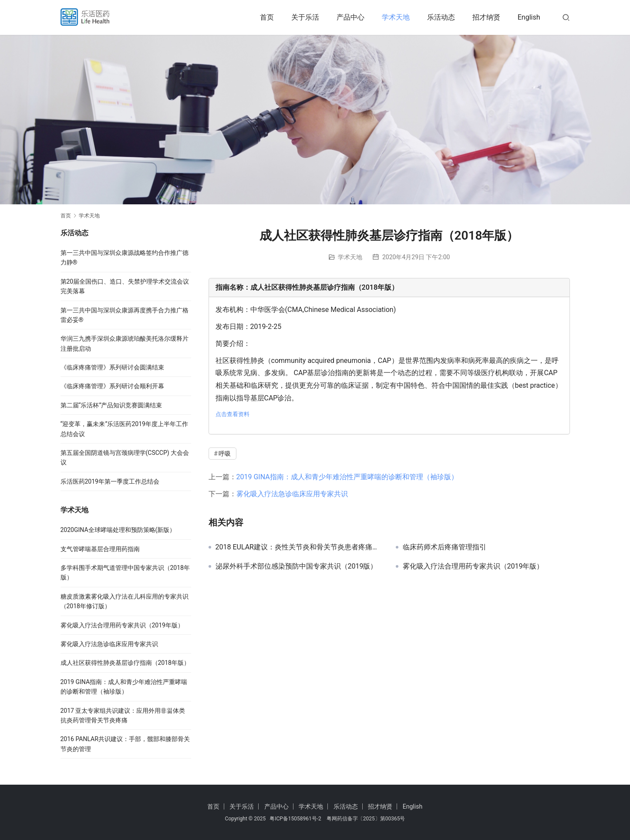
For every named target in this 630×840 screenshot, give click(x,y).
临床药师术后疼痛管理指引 (445, 547)
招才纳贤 (486, 17)
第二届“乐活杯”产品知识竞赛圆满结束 (111, 405)
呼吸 (225, 454)
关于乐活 (305, 17)
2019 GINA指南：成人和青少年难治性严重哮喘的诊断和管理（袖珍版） (347, 477)
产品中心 (350, 17)
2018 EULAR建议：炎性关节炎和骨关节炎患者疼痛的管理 (299, 547)
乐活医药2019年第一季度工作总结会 (110, 481)
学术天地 (396, 17)
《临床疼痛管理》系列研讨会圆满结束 (112, 367)
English (529, 17)
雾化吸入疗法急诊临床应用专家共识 (292, 494)
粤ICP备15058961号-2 (295, 819)
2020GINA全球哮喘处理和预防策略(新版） (118, 530)
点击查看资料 (232, 414)
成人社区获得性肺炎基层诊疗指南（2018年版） (125, 663)
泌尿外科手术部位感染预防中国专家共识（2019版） (296, 566)
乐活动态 (441, 17)
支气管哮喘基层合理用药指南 (100, 549)
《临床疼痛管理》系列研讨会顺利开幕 (112, 386)
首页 (267, 17)
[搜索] (566, 17)
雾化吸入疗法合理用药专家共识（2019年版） (473, 566)
